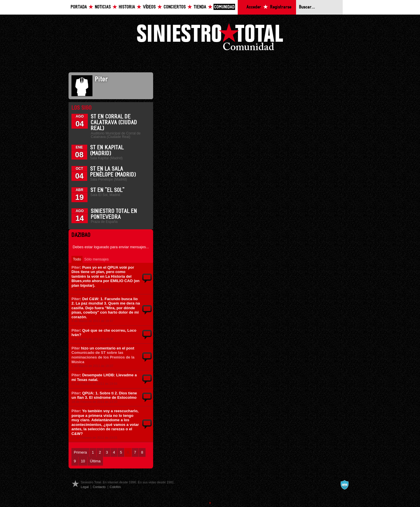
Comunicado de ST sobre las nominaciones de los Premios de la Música (103, 357)
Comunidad (224, 7)
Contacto (99, 487)
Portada (79, 7)
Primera (80, 452)
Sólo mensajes (97, 259)
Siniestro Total (210, 38)
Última (95, 461)
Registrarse (281, 7)
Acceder (254, 7)
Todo (77, 259)
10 (83, 461)
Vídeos (149, 7)
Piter (76, 267)
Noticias (103, 7)
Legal (85, 487)
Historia (127, 7)
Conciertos (175, 7)
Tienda (200, 7)
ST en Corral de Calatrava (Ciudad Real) (114, 123)
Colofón (115, 487)
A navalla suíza (344, 485)
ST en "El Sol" (107, 190)
